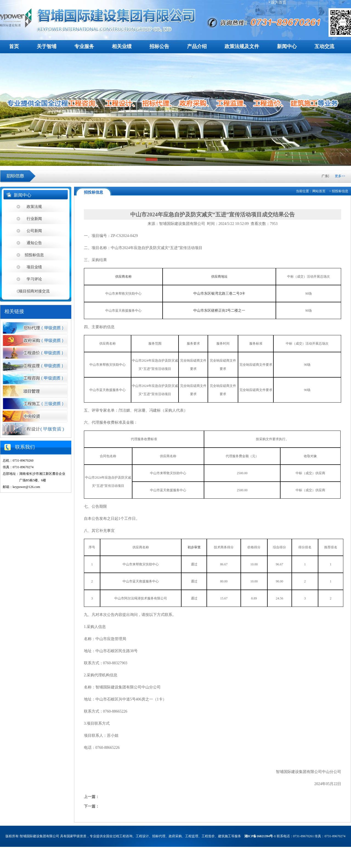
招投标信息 (34, 255)
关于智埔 (47, 46)
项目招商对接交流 (34, 291)
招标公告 (159, 46)
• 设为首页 (278, 2)
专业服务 (84, 46)
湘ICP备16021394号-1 (260, 836)
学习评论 (34, 279)
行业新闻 (34, 219)
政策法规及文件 (242, 46)
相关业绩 (122, 46)
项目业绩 (34, 267)
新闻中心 (287, 46)
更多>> (340, 176)
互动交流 (324, 46)
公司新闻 (34, 231)
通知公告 (34, 243)
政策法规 (34, 207)
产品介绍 (197, 46)
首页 (14, 46)
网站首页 (319, 191)
